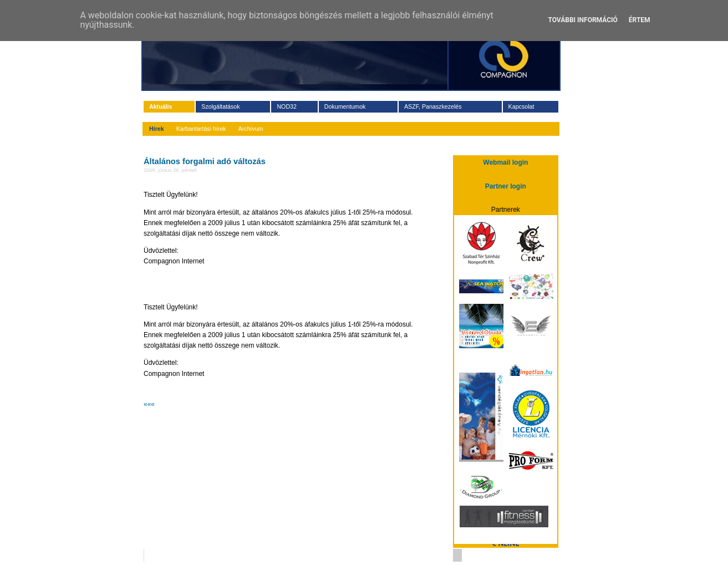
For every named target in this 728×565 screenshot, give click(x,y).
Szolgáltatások (220, 106)
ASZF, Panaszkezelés (433, 106)
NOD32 (287, 106)
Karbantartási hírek (201, 129)
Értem (640, 20)
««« (149, 404)
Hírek (157, 129)
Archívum (251, 129)
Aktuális (161, 106)
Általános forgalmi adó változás (205, 161)
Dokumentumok (345, 106)
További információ (582, 20)
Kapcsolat (521, 106)
